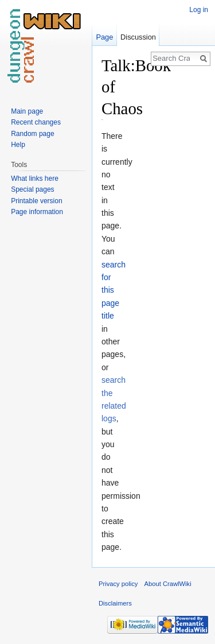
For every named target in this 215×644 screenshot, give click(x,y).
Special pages (32, 189)
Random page (32, 134)
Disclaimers (115, 603)
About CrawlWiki (168, 584)
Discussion (138, 37)
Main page (27, 111)
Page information (37, 212)
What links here (35, 179)
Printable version (36, 201)
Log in (199, 10)
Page (104, 37)
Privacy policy (118, 584)
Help (18, 145)
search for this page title (114, 290)
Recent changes (36, 122)
